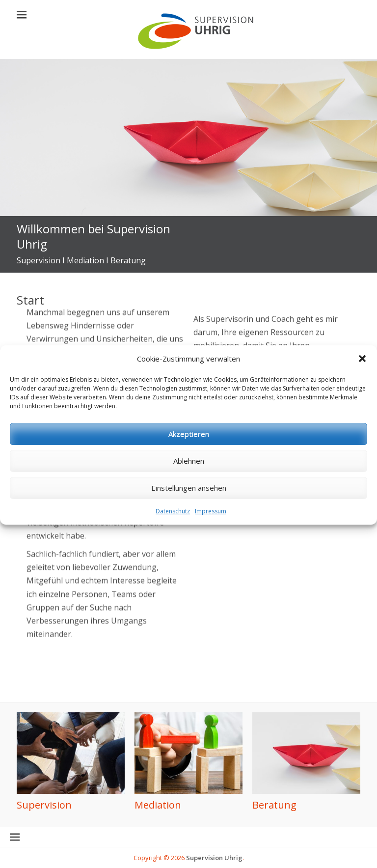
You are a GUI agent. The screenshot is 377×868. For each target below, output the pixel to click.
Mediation (158, 805)
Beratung (274, 805)
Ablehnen (189, 480)
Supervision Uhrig (214, 858)
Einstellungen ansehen (189, 507)
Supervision (44, 805)
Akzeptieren (189, 453)
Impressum (211, 531)
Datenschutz (173, 531)
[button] (362, 379)
